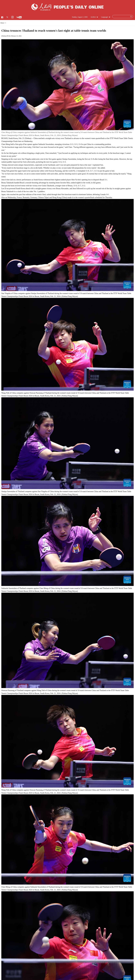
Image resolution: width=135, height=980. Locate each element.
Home (2, 23)
